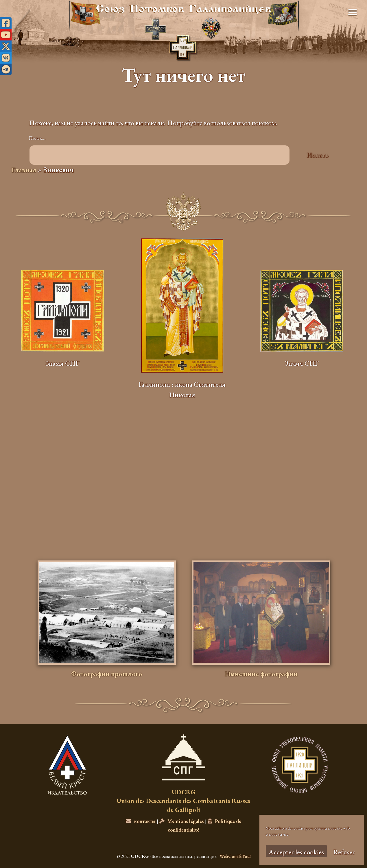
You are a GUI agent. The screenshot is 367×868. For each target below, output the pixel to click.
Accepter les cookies (296, 852)
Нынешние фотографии (261, 674)
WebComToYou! (235, 856)
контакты (141, 821)
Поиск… (37, 138)
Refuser (344, 852)
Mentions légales (182, 821)
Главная (24, 170)
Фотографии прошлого (107, 674)
